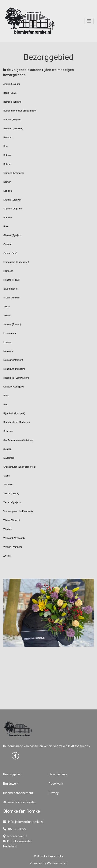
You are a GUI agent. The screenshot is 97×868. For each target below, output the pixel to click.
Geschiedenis (58, 774)
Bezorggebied (13, 774)
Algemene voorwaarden (20, 802)
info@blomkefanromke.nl (23, 822)
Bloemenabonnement (18, 793)
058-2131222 (15, 829)
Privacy (54, 793)
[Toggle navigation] (89, 21)
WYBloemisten (57, 863)
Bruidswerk (11, 784)
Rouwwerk (56, 784)
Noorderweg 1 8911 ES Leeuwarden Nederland (18, 841)
